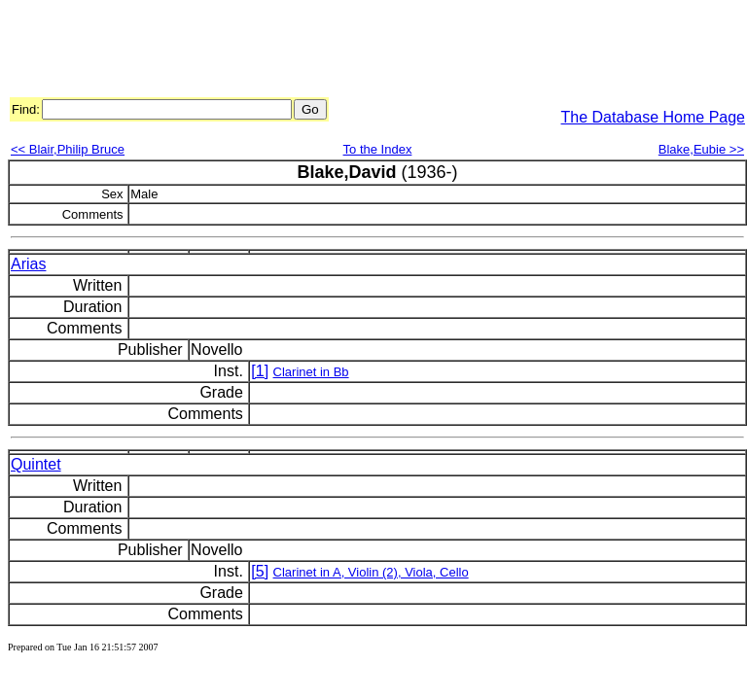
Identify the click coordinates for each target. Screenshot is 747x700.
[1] (260, 371)
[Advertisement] (362, 52)
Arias (28, 264)
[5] (260, 571)
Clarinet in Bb (311, 372)
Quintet (36, 464)
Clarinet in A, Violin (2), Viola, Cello (371, 572)
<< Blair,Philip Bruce (68, 149)
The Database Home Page (653, 117)
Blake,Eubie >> (701, 149)
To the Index (378, 149)
